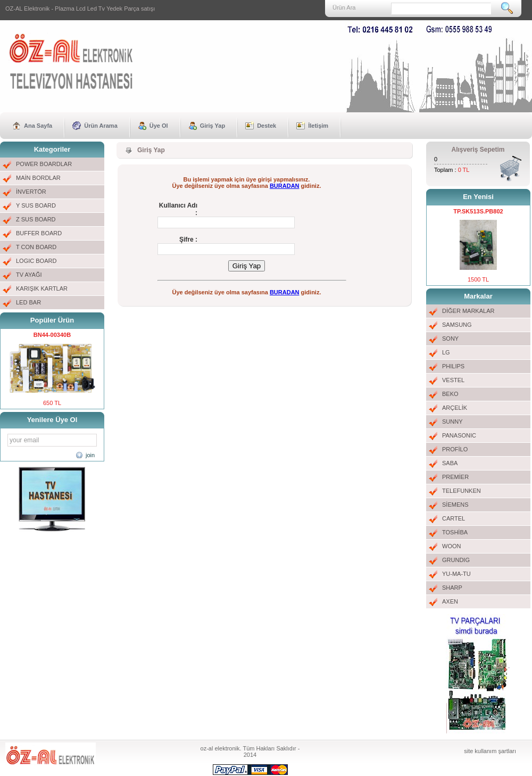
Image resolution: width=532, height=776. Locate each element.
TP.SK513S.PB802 (478, 211)
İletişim (318, 126)
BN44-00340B (52, 335)
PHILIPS (453, 366)
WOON (451, 546)
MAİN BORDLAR (38, 178)
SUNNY (452, 422)
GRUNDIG (456, 560)
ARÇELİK (455, 408)
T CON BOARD (36, 247)
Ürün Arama (101, 126)
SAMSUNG (457, 325)
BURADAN (285, 186)
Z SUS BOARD (36, 219)
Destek (267, 126)
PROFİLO (455, 449)
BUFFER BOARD (39, 233)
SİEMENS (455, 505)
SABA (450, 463)
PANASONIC (459, 435)
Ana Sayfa (38, 126)
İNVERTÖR (31, 192)
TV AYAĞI (29, 275)
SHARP (452, 588)
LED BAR (28, 302)
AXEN (450, 601)
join (90, 455)
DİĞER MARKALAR (468, 311)
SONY (450, 339)
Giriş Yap (213, 126)
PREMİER (455, 477)
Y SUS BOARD (36, 205)
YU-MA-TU (456, 574)
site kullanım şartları (490, 751)
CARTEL (454, 518)
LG (446, 352)
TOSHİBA (455, 532)
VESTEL (453, 380)
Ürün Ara (344, 7)
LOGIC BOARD (36, 261)
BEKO (450, 394)
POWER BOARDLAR (44, 164)
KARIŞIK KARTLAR (42, 288)
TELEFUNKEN (462, 491)
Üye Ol (159, 126)
